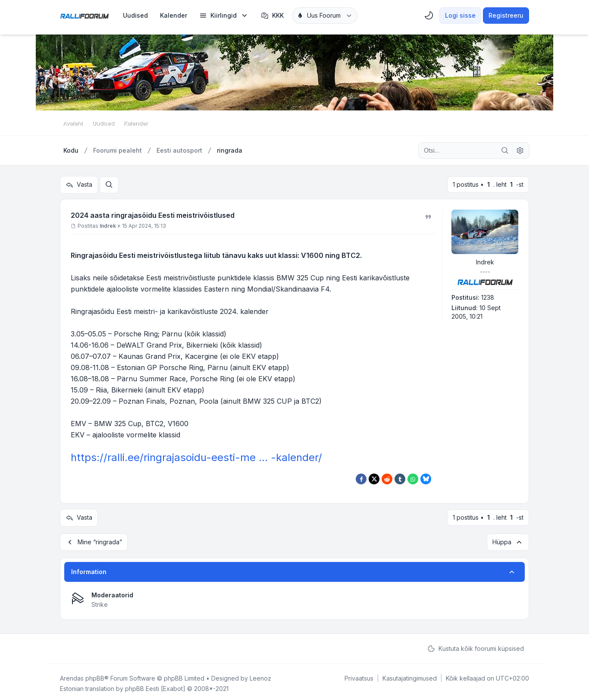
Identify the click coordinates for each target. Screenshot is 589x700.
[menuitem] (135, 16)
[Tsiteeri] (428, 216)
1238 (488, 296)
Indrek (485, 261)
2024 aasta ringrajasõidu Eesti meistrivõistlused (153, 214)
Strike (100, 601)
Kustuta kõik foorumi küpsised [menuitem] (476, 645)
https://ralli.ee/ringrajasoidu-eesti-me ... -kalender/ (196, 456)
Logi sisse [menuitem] (460, 15)
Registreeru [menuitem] (506, 15)
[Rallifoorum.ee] (85, 16)
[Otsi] (505, 151)
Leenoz (260, 675)
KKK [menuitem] (272, 16)
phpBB (95, 675)
